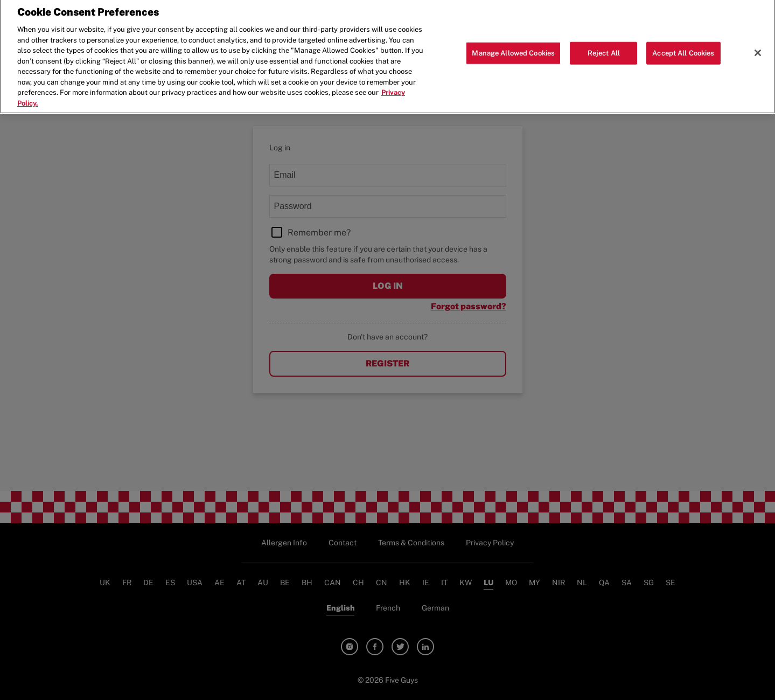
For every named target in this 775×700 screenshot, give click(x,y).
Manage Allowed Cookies (513, 49)
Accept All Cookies (683, 49)
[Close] (758, 48)
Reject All (604, 49)
